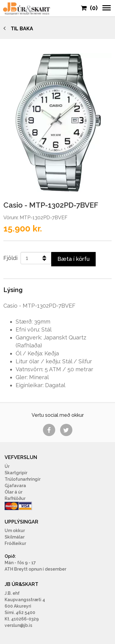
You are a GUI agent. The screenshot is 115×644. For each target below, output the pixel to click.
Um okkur (15, 531)
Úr (7, 466)
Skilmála (14, 537)
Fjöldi (10, 258)
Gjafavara (15, 486)
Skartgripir (16, 473)
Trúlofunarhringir (23, 479)
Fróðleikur (15, 543)
